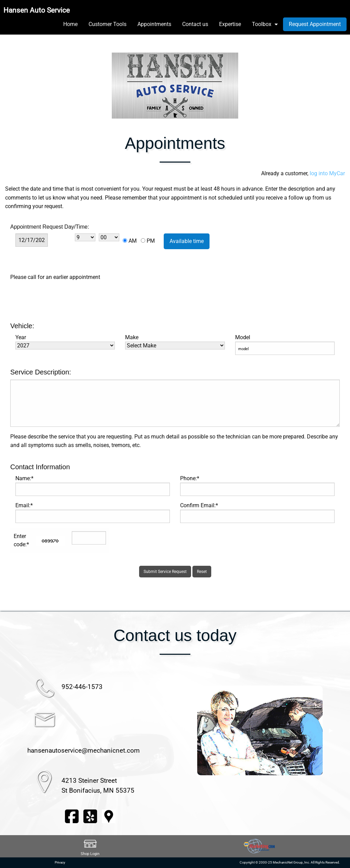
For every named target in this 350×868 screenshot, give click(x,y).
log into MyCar (327, 173)
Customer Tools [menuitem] (107, 24)
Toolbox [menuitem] (262, 24)
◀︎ (189, 730)
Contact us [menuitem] (195, 24)
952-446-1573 (82, 687)
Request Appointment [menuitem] (315, 24)
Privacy (60, 862)
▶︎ (331, 730)
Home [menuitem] (70, 24)
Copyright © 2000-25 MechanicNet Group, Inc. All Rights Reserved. (290, 862)
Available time (187, 241)
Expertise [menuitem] (230, 24)
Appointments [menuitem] (154, 24)
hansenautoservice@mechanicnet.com (84, 750)
